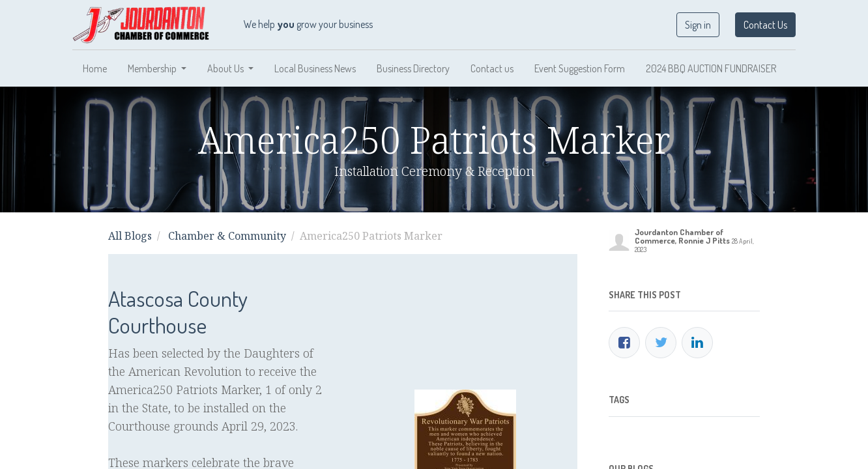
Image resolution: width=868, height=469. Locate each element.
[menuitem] (95, 68)
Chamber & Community (227, 236)
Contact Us (765, 25)
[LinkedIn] (697, 343)
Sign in (698, 25)
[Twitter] (661, 343)
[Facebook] (624, 343)
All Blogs (130, 236)
